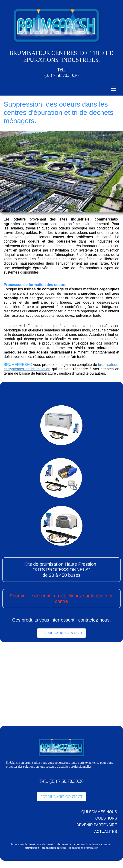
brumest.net (65, 844)
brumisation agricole (54, 848)
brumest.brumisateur (88, 844)
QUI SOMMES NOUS (99, 812)
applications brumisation (83, 848)
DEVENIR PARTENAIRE (97, 825)
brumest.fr (50, 844)
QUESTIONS (106, 818)
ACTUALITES (106, 832)
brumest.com (33, 844)
